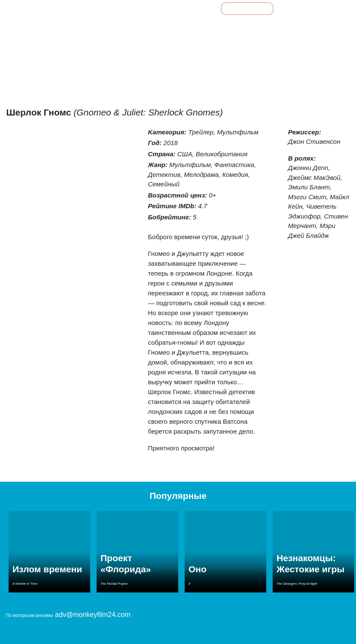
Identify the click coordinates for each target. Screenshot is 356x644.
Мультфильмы (247, 9)
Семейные (262, 27)
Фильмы (194, 9)
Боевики (84, 27)
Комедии (185, 27)
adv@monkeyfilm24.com (93, 615)
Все (154, 9)
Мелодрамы (222, 27)
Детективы (119, 27)
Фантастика (330, 27)
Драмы (153, 27)
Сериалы (302, 9)
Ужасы (295, 27)
